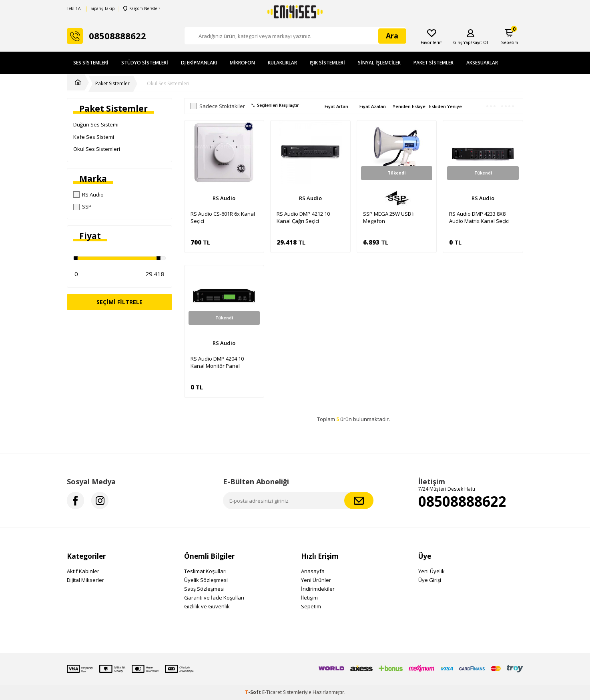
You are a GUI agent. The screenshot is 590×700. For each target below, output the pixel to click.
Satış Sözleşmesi (204, 589)
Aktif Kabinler (83, 571)
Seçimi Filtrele (119, 302)
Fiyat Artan (336, 106)
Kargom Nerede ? (142, 9)
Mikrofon (242, 63)
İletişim (309, 598)
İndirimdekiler (318, 589)
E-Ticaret (272, 692)
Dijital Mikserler (85, 580)
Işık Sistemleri (327, 63)
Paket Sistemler (433, 63)
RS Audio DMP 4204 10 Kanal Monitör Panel (217, 362)
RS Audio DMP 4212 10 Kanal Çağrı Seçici (303, 217)
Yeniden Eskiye (409, 106)
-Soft (254, 692)
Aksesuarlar (482, 63)
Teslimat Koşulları (205, 571)
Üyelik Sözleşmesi (206, 580)
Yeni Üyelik (431, 571)
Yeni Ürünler (316, 580)
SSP (82, 207)
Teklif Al (74, 9)
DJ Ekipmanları (199, 63)
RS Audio (88, 195)
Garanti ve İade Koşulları (214, 598)
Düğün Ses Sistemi (96, 124)
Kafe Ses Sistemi (94, 137)
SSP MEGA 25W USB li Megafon (389, 217)
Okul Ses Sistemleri (168, 84)
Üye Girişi (430, 580)
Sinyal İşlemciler (379, 63)
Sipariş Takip (102, 9)
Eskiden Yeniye (446, 106)
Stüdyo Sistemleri (145, 63)
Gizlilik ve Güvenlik (207, 606)
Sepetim (311, 606)
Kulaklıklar (282, 63)
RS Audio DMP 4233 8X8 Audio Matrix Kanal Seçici (479, 217)
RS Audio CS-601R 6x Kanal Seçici (223, 217)
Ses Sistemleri (91, 63)
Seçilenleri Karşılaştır (275, 105)
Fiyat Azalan (373, 106)
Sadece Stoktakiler (218, 106)
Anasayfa (313, 571)
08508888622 (462, 501)
